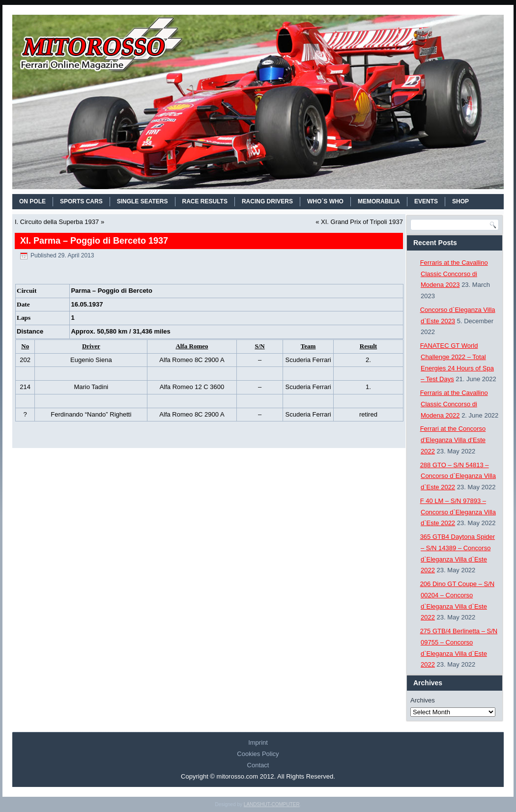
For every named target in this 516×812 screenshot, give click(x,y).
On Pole (32, 201)
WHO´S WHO (325, 201)
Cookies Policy (258, 754)
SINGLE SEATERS (143, 201)
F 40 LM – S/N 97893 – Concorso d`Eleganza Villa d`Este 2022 (458, 512)
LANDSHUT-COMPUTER (272, 804)
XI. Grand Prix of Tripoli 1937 (362, 222)
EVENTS (426, 201)
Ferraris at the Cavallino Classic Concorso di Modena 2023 (454, 274)
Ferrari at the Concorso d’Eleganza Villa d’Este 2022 (453, 440)
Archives (423, 700)
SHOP (460, 201)
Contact (258, 765)
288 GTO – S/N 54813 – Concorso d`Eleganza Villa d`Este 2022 (458, 476)
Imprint (258, 742)
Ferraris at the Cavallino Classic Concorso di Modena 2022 (454, 404)
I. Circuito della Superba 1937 (57, 222)
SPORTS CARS (81, 201)
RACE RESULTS (205, 201)
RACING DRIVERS (267, 201)
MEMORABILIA (379, 201)
